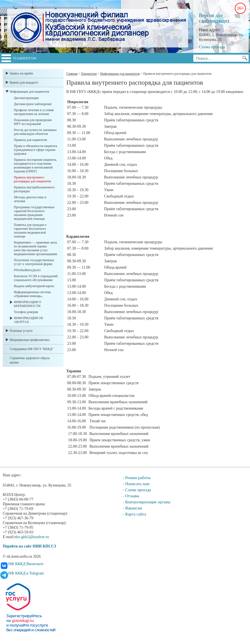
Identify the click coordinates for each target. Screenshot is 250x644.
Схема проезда (212, 47)
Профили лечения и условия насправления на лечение (34, 112)
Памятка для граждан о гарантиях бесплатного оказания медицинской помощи (30, 231)
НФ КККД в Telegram (26, 573)
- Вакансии (132, 508)
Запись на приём (21, 73)
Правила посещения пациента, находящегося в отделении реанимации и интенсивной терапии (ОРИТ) (35, 165)
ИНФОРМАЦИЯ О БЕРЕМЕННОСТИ (27, 304)
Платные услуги (21, 331)
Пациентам (25, 58)
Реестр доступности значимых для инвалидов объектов (35, 132)
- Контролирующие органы (147, 502)
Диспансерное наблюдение (33, 104)
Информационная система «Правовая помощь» (32, 294)
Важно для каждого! (24, 82)
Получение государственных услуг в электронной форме (34, 262)
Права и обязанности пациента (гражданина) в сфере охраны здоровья (35, 150)
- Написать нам (136, 484)
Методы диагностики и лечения (30, 199)
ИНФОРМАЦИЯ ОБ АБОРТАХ (28, 320)
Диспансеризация (26, 98)
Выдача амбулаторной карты (34, 286)
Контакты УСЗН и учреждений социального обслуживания (36, 278)
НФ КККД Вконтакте (26, 564)
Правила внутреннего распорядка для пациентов (32, 179)
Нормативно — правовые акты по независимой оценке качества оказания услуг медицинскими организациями (35, 248)
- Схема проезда (137, 490)
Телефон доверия (26, 312)
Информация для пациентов (29, 92)
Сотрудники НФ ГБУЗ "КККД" (31, 349)
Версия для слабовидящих (214, 18)
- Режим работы (137, 478)
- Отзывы (131, 496)
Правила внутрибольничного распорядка (34, 189)
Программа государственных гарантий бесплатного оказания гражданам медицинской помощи (34, 213)
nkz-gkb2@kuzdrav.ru (32, 537)
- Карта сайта (134, 514)
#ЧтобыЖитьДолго (27, 270)
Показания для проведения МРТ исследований (33, 122)
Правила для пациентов (30, 140)
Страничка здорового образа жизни (30, 360)
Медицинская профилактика (30, 340)
